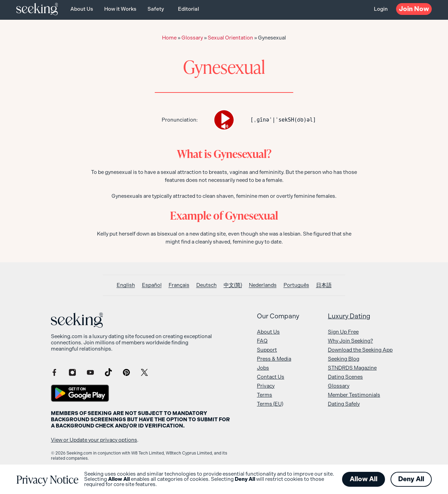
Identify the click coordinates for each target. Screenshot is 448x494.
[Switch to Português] (296, 285)
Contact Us (271, 377)
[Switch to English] (126, 285)
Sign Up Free (343, 332)
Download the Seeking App (360, 350)
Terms (265, 395)
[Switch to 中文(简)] (233, 285)
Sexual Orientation (230, 38)
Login (381, 9)
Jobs (263, 368)
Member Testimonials (354, 395)
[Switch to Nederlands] (263, 285)
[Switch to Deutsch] (207, 285)
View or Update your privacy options (94, 440)
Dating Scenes (345, 377)
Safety (156, 9)
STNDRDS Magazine (352, 368)
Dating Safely (344, 404)
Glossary (192, 38)
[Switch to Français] (179, 285)
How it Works (120, 9)
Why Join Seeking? (350, 341)
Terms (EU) (270, 404)
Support (267, 350)
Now (414, 9)
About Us (82, 9)
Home (169, 38)
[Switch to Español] (152, 285)
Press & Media (274, 359)
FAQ (262, 341)
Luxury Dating (349, 316)
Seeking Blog (344, 359)
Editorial (189, 9)
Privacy (266, 386)
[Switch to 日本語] (324, 285)
